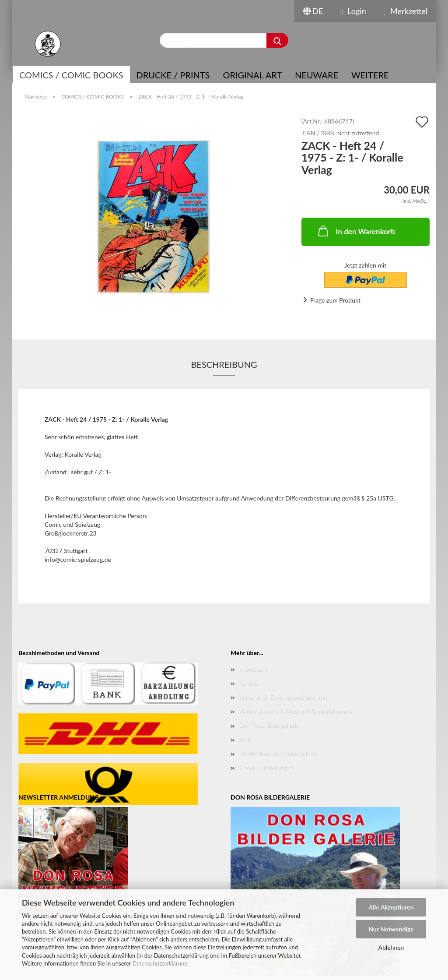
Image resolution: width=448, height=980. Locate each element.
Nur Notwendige (391, 929)
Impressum (253, 669)
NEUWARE (317, 75)
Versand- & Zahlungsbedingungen (283, 697)
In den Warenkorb (356, 231)
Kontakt (249, 683)
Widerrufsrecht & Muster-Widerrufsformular (297, 711)
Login (353, 11)
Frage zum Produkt (335, 300)
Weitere (370, 75)
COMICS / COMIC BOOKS (71, 75)
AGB (245, 740)
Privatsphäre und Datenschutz (278, 754)
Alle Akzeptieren (391, 907)
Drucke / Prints (173, 75)
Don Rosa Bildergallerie (269, 725)
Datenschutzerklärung (160, 963)
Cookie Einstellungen (266, 768)
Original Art (252, 75)
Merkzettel (406, 11)
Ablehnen (391, 947)
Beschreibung (224, 364)
